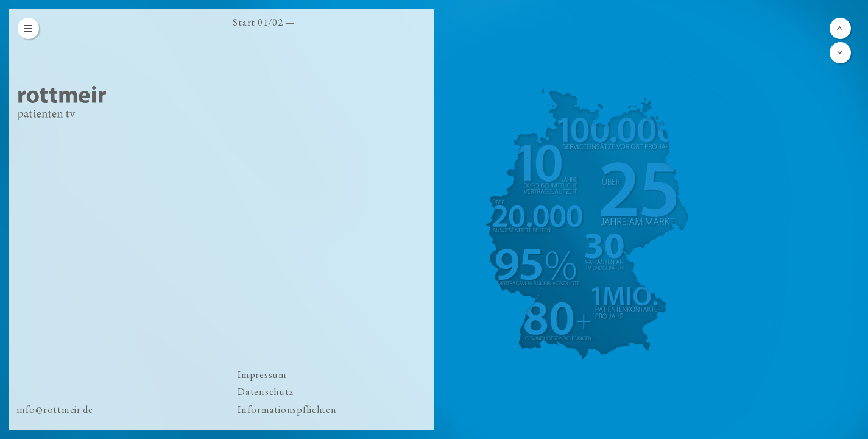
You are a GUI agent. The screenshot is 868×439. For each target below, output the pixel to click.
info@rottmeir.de (55, 409)
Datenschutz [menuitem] (265, 392)
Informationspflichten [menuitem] (287, 409)
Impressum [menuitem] (262, 375)
